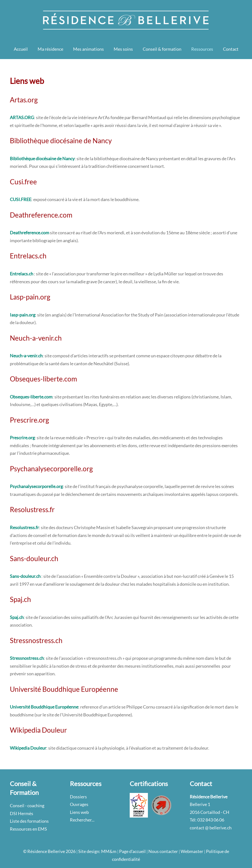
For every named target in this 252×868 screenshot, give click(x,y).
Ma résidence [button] (50, 49)
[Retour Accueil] (126, 20)
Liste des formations (29, 821)
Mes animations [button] (88, 49)
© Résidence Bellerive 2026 (49, 851)
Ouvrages (79, 804)
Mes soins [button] (123, 49)
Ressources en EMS (28, 829)
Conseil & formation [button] (162, 49)
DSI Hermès (22, 813)
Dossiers (78, 797)
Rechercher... (82, 820)
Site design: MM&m (97, 851)
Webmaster (192, 851)
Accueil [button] (21, 49)
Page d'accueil (132, 851)
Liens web (79, 812)
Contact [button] (231, 49)
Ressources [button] (202, 49)
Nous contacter (163, 851)
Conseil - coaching (27, 805)
